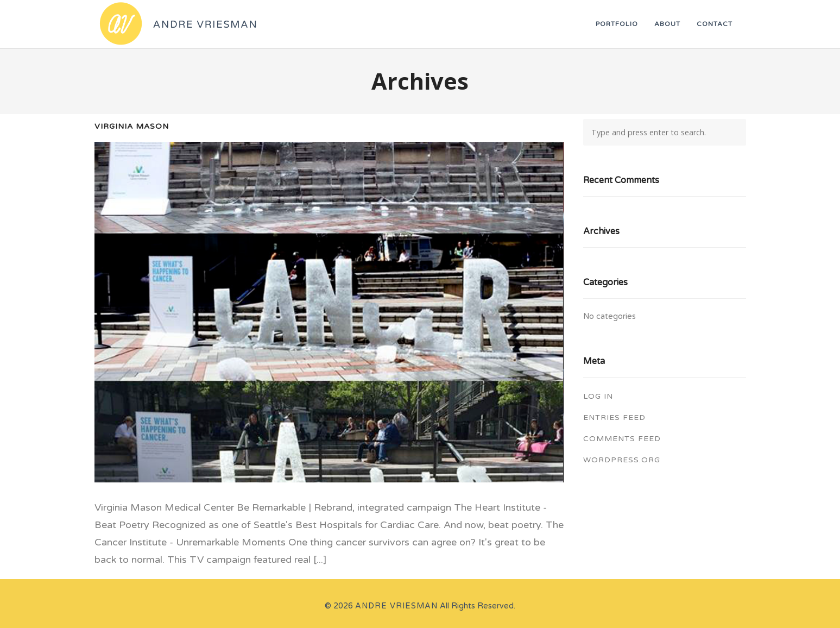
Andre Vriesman (396, 606)
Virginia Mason (132, 126)
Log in (598, 396)
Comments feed (622, 439)
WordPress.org (622, 460)
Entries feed (614, 417)
